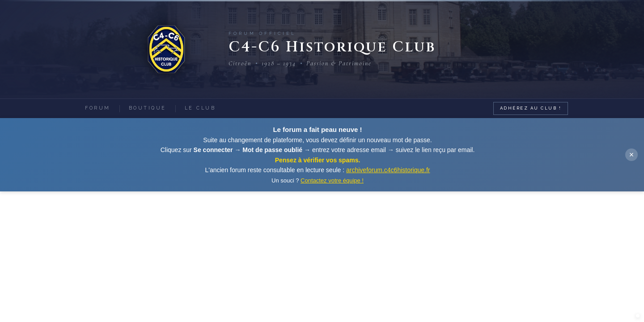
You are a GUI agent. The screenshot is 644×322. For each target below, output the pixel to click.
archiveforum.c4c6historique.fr (388, 170)
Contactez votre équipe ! (332, 180)
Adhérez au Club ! (531, 108)
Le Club (200, 108)
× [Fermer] (632, 155)
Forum (98, 108)
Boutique (148, 108)
